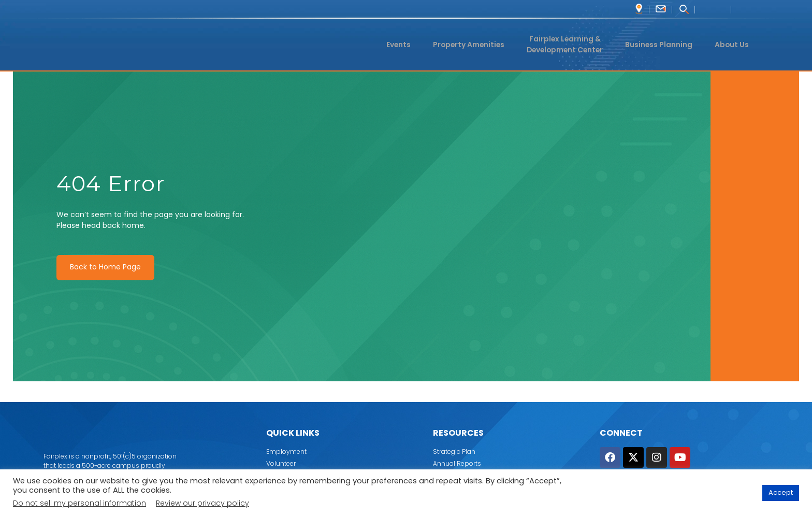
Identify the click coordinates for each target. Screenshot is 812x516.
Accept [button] (781, 493)
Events (393, 44)
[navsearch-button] (684, 10)
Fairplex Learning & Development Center (563, 45)
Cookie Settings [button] (725, 493)
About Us (733, 44)
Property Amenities (463, 44)
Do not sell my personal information (79, 503)
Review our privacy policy (202, 503)
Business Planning (661, 44)
